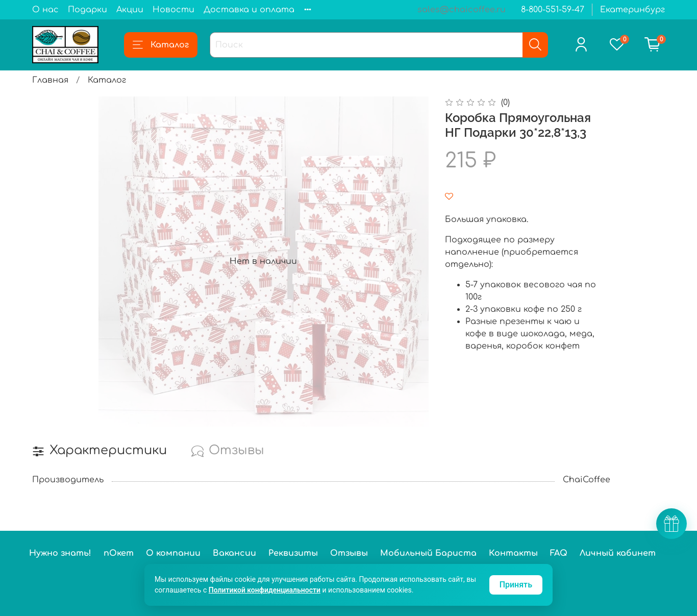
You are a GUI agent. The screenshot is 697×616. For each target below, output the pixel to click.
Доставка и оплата (249, 10)
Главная (50, 80)
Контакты (513, 553)
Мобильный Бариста (428, 553)
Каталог (161, 45)
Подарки (88, 10)
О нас (45, 10)
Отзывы (349, 553)
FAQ (559, 553)
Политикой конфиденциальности (265, 590)
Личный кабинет (618, 553)
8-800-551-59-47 (553, 10)
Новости (173, 10)
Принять (516, 585)
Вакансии (234, 553)
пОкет (119, 553)
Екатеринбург (632, 10)
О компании (173, 553)
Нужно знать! (60, 553)
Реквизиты (293, 553)
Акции (130, 10)
